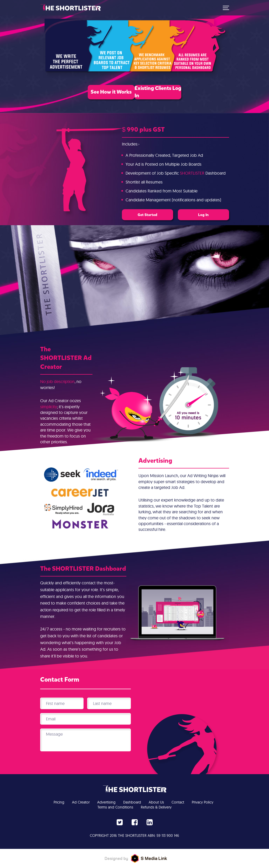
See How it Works (92, 95)
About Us (156, 802)
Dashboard (132, 802)
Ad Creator (81, 802)
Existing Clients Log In (177, 95)
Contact (178, 802)
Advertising (106, 802)
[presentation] (85, 766)
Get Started (143, 215)
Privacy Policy (203, 802)
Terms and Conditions (115, 807)
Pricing (59, 802)
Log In (208, 215)
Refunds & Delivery (156, 807)
